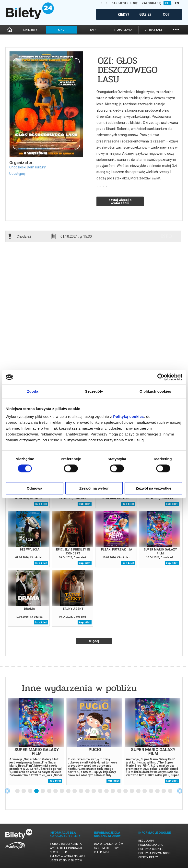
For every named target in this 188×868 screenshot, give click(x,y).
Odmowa (34, 488)
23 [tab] (158, 791)
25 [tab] (170, 791)
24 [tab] (164, 791)
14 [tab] (100, 791)
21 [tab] (145, 791)
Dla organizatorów (108, 844)
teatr (92, 30)
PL (167, 3)
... (176, 29)
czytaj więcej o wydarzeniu (120, 201)
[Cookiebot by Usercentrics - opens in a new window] (161, 377)
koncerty (30, 30)
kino (61, 30)
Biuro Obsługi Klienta (66, 844)
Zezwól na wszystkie (153, 488)
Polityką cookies (129, 416)
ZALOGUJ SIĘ (151, 3)
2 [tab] (24, 791)
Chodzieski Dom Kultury (28, 167)
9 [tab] (69, 791)
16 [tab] (113, 791)
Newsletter (58, 852)
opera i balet (154, 30)
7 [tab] (56, 791)
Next (180, 791)
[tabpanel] (36, 741)
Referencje (102, 852)
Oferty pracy (148, 857)
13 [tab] (94, 791)
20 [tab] (139, 791)
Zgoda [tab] (33, 391)
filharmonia (123, 30)
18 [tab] (126, 791)
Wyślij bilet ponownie (66, 848)
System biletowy (106, 848)
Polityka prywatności (155, 853)
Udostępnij (17, 174)
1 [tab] (18, 791)
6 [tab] (49, 791)
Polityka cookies (151, 849)
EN (177, 3)
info (166, 236)
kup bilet (41, 504)
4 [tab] (37, 791)
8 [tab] (62, 791)
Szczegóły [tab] (94, 391)
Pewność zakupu (151, 845)
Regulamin (146, 841)
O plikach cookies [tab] (155, 391)
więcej (94, 641)
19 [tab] (132, 791)
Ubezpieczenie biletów (66, 861)
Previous (7, 791)
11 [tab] (81, 791)
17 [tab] (119, 791)
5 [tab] (43, 791)
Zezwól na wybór (94, 488)
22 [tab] (151, 791)
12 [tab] (88, 791)
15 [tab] (107, 791)
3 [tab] (30, 791)
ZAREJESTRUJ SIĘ (124, 3)
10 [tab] (75, 791)
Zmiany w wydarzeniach (67, 856)
